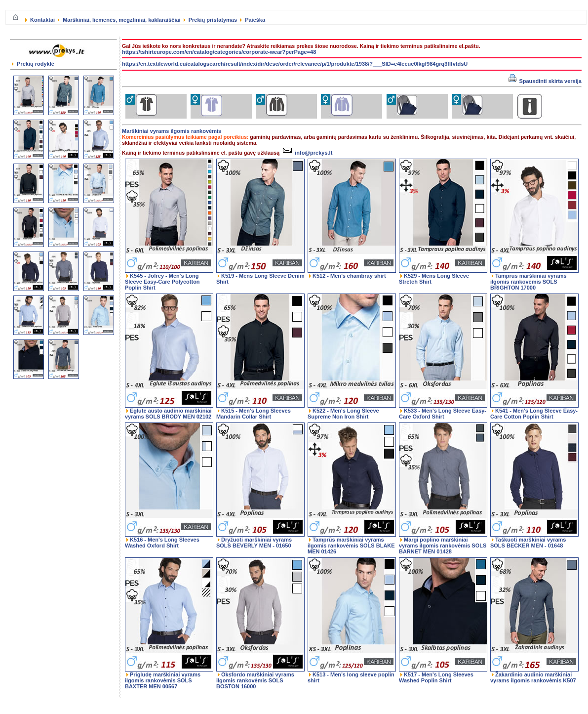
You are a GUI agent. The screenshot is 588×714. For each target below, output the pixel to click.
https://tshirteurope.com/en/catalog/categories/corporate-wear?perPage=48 (219, 52)
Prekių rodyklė (33, 64)
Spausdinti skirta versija (545, 81)
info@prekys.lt (306, 153)
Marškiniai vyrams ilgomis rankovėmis (172, 131)
